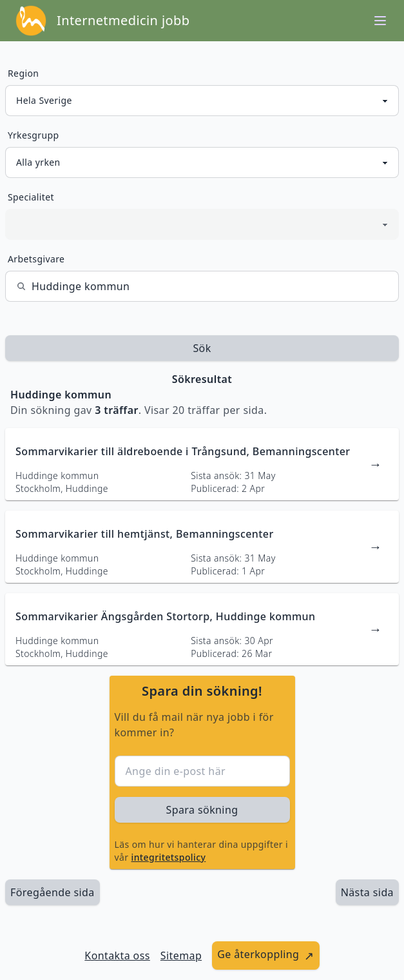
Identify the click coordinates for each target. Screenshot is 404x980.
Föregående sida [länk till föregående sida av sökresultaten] (53, 892)
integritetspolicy (169, 857)
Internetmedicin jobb (123, 20)
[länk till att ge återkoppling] (266, 955)
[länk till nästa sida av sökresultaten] (367, 892)
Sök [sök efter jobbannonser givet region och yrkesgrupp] (202, 348)
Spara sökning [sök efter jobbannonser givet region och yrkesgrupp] (202, 810)
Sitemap (181, 955)
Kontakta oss (117, 955)
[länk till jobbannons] (202, 464)
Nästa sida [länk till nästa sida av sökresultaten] (367, 892)
